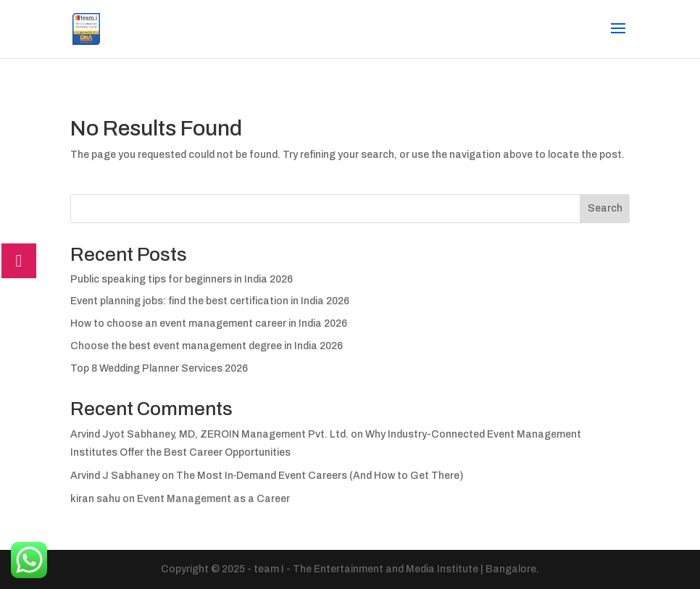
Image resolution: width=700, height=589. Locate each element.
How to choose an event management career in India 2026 (209, 323)
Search (605, 208)
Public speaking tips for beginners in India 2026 (182, 279)
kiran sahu (95, 499)
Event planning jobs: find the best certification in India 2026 (210, 301)
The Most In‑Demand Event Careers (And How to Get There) (320, 476)
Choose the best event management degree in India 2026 (207, 346)
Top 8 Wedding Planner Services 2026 (159, 368)
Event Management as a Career (213, 499)
